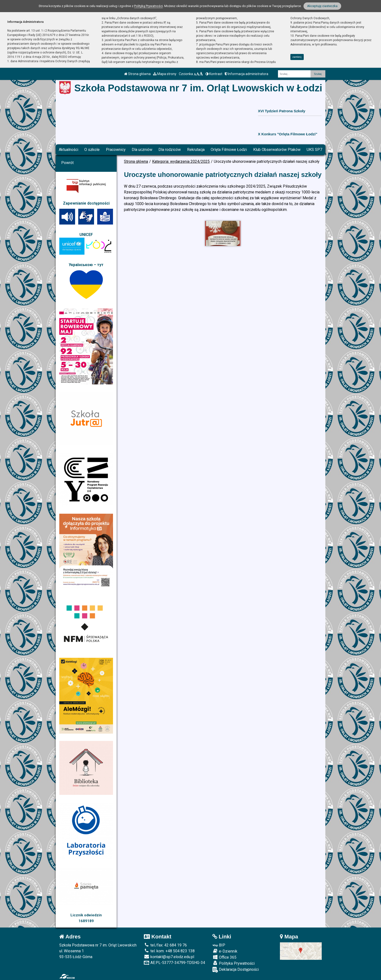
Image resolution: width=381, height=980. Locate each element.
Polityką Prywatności (148, 6)
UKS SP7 (314, 150)
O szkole (92, 150)
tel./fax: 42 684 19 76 (165, 945)
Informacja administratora (247, 74)
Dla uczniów (142, 150)
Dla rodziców (170, 150)
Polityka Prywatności (234, 963)
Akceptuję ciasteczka (322, 6)
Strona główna (137, 74)
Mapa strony (165, 74)
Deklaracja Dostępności (236, 970)
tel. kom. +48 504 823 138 (169, 951)
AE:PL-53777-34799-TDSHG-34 (174, 963)
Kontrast (214, 74)
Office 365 (224, 957)
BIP (219, 945)
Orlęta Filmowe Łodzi (229, 150)
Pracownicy (116, 150)
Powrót (67, 163)
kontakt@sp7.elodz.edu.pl (169, 957)
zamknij (297, 57)
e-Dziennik (225, 951)
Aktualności (69, 150)
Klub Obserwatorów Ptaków (277, 150)
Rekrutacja (196, 150)
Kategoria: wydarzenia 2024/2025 (181, 161)
